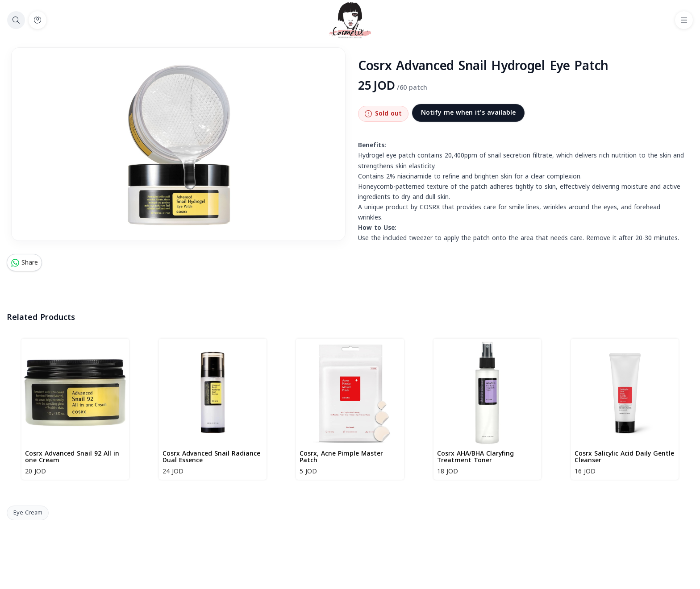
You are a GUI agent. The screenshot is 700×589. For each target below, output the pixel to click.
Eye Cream (28, 513)
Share (24, 263)
